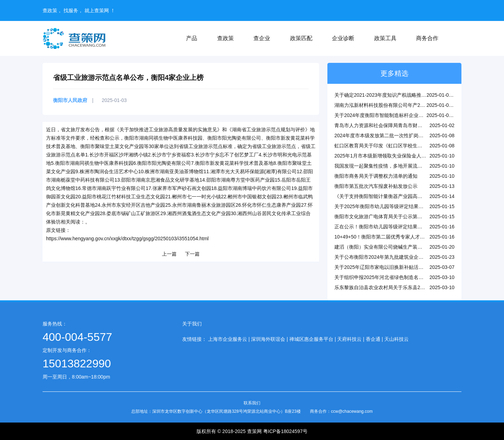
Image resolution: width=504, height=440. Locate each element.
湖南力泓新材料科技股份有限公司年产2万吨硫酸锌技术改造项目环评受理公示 (419, 105)
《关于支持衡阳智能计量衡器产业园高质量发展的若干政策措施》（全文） (415, 196)
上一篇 (169, 254)
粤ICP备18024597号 (286, 431)
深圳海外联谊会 (268, 339)
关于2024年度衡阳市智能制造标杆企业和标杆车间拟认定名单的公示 (408, 115)
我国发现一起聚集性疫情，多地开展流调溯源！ (386, 166)
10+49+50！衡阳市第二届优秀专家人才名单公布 (387, 237)
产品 (192, 38)
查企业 (262, 38)
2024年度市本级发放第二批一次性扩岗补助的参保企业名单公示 (403, 135)
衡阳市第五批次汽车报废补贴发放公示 (376, 186)
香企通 (373, 339)
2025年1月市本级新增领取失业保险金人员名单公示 (390, 156)
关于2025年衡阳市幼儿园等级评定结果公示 (381, 206)
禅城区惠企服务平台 (311, 339)
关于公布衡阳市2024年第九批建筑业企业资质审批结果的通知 (401, 257)
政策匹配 (301, 38)
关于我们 (192, 324)
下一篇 (192, 254)
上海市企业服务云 (228, 339)
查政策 (225, 38)
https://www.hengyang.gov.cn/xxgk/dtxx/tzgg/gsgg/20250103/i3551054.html (127, 239)
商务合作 (427, 38)
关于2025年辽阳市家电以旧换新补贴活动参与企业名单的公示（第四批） (413, 267)
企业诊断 (343, 38)
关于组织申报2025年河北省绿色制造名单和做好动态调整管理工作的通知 (413, 277)
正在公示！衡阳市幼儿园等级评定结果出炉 (381, 227)
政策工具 (385, 38)
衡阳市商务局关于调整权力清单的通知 (376, 176)
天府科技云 (349, 339)
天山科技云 (396, 339)
